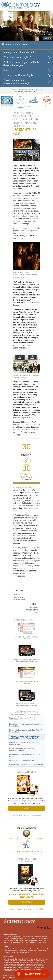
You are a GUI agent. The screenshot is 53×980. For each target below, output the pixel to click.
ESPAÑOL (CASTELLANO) (12, 942)
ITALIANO (33, 942)
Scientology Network (28, 959)
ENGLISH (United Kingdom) (31, 937)
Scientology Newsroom (26, 961)
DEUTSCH (7, 940)
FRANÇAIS (7, 939)
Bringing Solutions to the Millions (22, 760)
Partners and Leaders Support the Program (26, 764)
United (7, 70)
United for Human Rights (11, 969)
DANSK (43, 937)
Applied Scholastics (34, 101)
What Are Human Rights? (17, 57)
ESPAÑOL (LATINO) (38, 940)
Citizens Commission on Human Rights (23, 970)
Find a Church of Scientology (20, 952)
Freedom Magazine (10, 966)
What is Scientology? (11, 961)
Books (24, 951)
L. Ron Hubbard (9, 949)
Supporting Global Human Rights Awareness (22, 719)
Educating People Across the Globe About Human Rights (26, 725)
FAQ (19, 951)
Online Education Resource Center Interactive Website (23, 749)
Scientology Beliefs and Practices (25, 949)
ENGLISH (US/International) (13, 937)
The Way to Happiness (20, 102)
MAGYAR (14, 940)
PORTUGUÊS (42, 942)
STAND (19, 966)
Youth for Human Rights (28, 969)
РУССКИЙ (27, 939)
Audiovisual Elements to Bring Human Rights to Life (24, 743)
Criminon (41, 966)
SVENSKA (28, 940)
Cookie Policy (12, 977)
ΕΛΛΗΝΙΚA (26, 942)
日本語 (21, 939)
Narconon (7, 967)
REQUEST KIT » (27, 902)
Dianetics (18, 959)
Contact (7, 952)
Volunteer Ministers (11, 951)
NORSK (21, 940)
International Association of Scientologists (30, 964)
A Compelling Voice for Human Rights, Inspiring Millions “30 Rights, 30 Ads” (24, 737)
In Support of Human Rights (18, 75)
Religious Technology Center (13, 962)
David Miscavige (39, 961)
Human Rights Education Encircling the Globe (25, 755)
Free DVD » (26, 808)
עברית (15, 939)
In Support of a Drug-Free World (34, 967)
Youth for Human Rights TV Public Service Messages (22, 64)
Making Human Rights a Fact (19, 52)
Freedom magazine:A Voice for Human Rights (17, 82)
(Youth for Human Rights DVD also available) (26, 815)
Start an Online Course (30, 962)
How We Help (7, 107)
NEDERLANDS (43, 939)
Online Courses (32, 951)
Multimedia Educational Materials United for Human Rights (26, 731)
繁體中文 (35, 939)
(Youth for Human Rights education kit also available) (26, 909)
